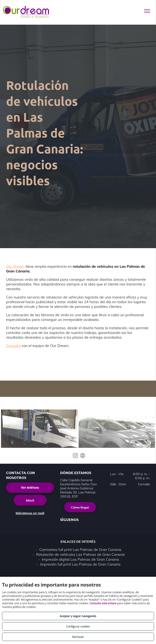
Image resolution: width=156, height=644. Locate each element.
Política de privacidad (73, 560)
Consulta (13, 328)
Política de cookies (105, 560)
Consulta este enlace (103, 603)
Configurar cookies (78, 626)
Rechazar (78, 637)
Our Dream (15, 248)
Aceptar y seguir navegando (78, 616)
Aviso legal (45, 560)
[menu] (147, 11)
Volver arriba (78, 573)
